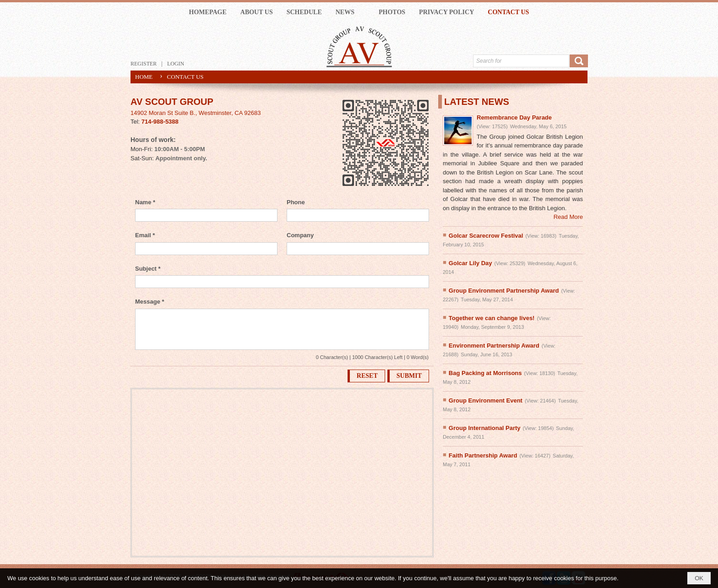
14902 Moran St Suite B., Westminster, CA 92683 (196, 113)
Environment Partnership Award (494, 346)
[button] (350, 12)
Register (144, 64)
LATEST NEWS (477, 102)
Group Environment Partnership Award (504, 291)
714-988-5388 (160, 122)
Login (176, 64)
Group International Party (485, 428)
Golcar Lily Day (471, 263)
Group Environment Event (486, 400)
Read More (568, 217)
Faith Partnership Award (483, 455)
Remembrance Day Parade (514, 117)
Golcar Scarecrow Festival (486, 236)
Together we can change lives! (492, 318)
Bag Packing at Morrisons (485, 373)
